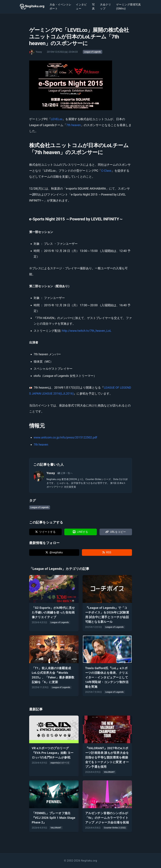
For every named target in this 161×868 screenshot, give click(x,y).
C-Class (106, 171)
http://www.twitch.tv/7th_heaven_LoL (87, 331)
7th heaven (74, 125)
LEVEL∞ (57, 119)
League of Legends (93, 52)
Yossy (51, 473)
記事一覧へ (65, 473)
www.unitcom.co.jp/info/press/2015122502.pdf (65, 437)
